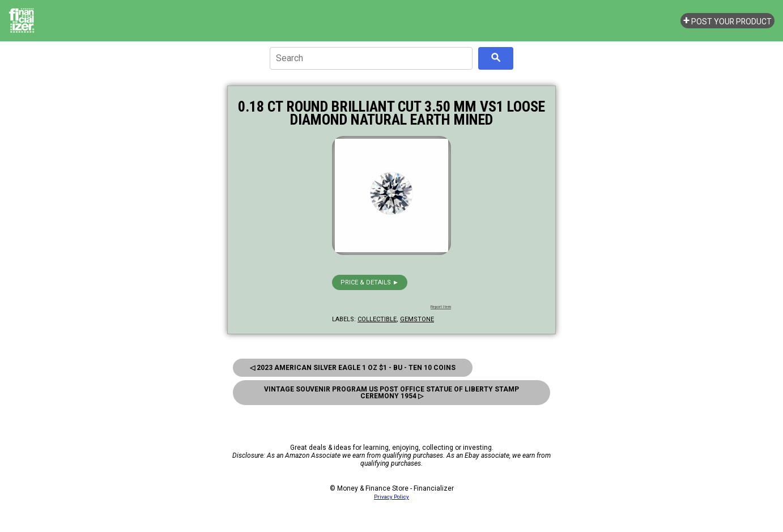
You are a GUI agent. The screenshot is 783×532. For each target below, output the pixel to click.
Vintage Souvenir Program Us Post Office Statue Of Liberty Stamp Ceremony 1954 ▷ (392, 393)
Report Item (441, 307)
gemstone (417, 319)
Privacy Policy (392, 497)
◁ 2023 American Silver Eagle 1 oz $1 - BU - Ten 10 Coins (353, 368)
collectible (377, 319)
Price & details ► (370, 282)
